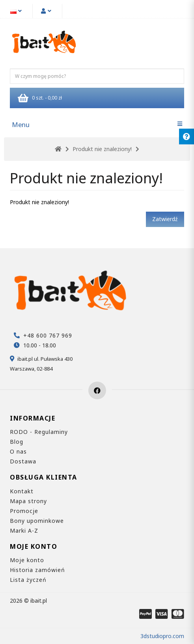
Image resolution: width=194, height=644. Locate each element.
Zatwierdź (165, 219)
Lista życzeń (28, 580)
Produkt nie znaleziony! (102, 149)
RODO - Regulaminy (39, 432)
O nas (18, 451)
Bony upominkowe (37, 521)
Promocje (24, 511)
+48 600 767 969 (48, 335)
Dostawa (23, 461)
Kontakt (22, 491)
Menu (21, 125)
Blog (17, 442)
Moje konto (27, 560)
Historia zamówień (37, 570)
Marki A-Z (24, 531)
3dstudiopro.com (162, 636)
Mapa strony (28, 501)
